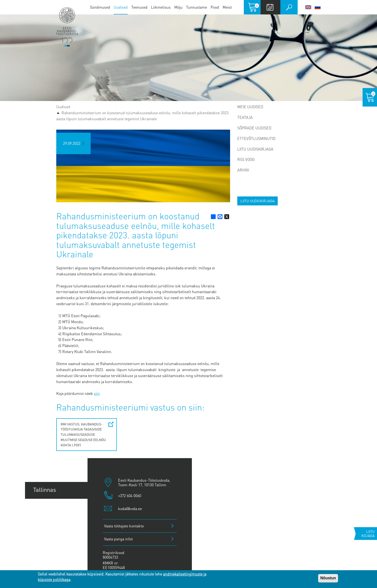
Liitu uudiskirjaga (255, 149)
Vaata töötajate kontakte (124, 526)
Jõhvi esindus (50, 542)
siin (97, 393)
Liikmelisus (161, 7)
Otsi (289, 7)
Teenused (139, 7)
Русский (318, 7)
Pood (215, 7)
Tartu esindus (50, 507)
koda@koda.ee (130, 509)
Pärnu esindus (51, 524)
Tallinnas (45, 490)
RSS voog (246, 159)
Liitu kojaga (368, 534)
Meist (227, 7)
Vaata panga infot (118, 539)
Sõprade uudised (254, 128)
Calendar (270, 7)
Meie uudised (250, 107)
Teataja (245, 117)
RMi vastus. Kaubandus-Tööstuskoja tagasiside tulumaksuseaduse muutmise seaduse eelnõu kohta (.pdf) (83, 434)
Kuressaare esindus (59, 559)
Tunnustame (197, 7)
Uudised (121, 7)
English (308, 7)
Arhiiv (243, 170)
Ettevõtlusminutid (256, 138)
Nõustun (328, 578)
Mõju (178, 7)
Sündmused (100, 7)
